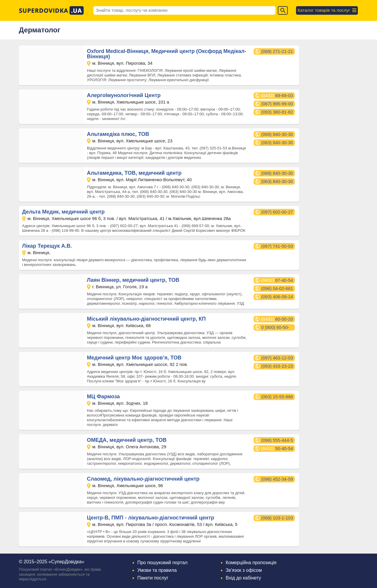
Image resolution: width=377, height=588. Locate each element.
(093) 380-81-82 (277, 112)
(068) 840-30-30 (277, 134)
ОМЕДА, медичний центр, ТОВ (127, 440)
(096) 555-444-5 (277, 440)
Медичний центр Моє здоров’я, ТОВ (134, 358)
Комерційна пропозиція (251, 563)
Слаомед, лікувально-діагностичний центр (143, 479)
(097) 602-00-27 (277, 212)
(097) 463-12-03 (277, 358)
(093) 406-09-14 (277, 297)
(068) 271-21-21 (277, 51)
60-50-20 (277, 319)
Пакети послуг (153, 578)
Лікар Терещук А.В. (47, 246)
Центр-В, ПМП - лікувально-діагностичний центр (151, 518)
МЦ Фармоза (103, 397)
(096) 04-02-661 (277, 288)
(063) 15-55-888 (277, 397)
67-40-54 (277, 280)
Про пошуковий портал (162, 563)
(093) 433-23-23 (277, 366)
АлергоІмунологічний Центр (124, 95)
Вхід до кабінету (243, 578)
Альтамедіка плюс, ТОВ (118, 134)
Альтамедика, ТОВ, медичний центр (134, 173)
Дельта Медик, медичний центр (63, 212)
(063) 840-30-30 (277, 143)
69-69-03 (277, 95)
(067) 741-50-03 (277, 246)
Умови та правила (157, 570)
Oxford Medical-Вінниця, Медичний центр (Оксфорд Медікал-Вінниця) (167, 54)
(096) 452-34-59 (277, 479)
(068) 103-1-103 (277, 518)
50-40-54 (277, 448)
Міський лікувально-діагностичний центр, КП (146, 319)
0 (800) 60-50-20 (275, 328)
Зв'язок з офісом (244, 570)
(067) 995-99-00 (277, 104)
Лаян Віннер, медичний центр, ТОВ (133, 280)
